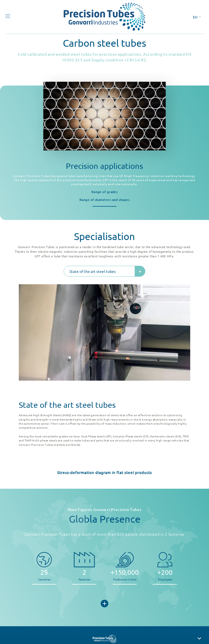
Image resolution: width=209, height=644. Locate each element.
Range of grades (105, 192)
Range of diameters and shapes (104, 200)
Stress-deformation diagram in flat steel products (104, 472)
